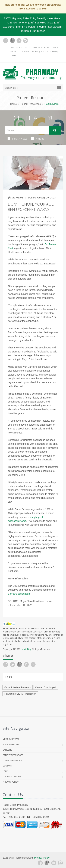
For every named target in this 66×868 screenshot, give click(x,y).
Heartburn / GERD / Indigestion (20, 694)
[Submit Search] (55, 130)
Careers (7, 750)
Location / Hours (29, 52)
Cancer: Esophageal (46, 687)
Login (13, 55)
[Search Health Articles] (27, 130)
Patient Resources (31, 104)
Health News (18, 139)
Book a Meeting (11, 744)
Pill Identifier (41, 48)
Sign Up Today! (49, 52)
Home (13, 104)
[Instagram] (26, 41)
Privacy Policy (11, 782)
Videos (38, 139)
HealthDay (26, 649)
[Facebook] (6, 41)
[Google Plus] (12, 41)
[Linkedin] (19, 41)
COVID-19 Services (12, 761)
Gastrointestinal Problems (18, 687)
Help (28, 48)
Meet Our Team (11, 739)
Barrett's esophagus (19, 594)
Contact (7, 766)
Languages (16, 48)
